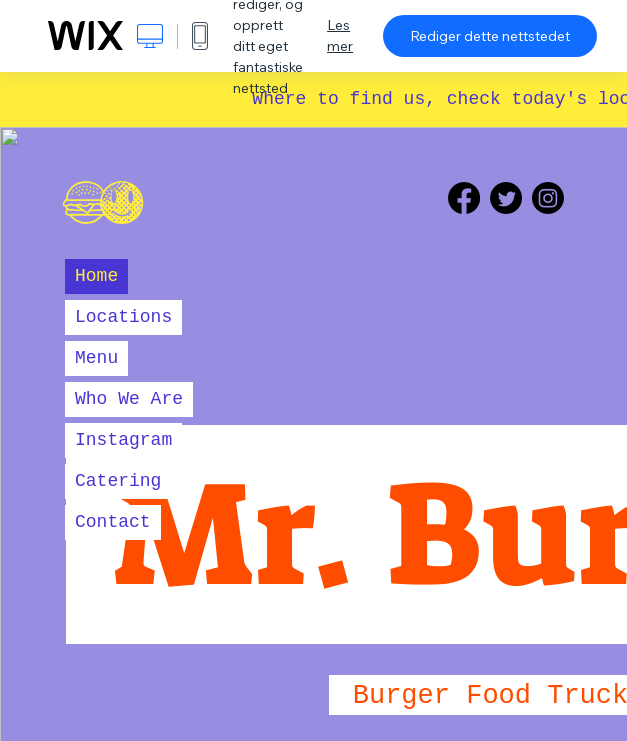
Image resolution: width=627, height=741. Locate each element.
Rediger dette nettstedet (490, 36)
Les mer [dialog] (340, 35)
